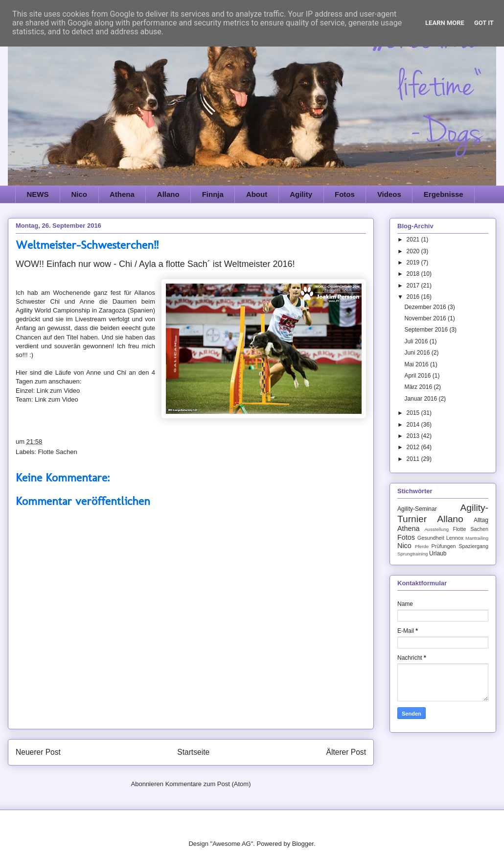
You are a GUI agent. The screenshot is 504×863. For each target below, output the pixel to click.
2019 (414, 263)
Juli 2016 (417, 341)
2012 (414, 447)
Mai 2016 (417, 364)
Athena (122, 194)
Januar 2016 (421, 399)
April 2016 (418, 376)
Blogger (303, 844)
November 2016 (426, 318)
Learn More (445, 23)
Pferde (422, 546)
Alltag (481, 520)
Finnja (213, 194)
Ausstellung (436, 529)
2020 (414, 251)
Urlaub (438, 553)
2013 (414, 436)
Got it (484, 23)
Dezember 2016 (426, 307)
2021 (414, 240)
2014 (414, 425)
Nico (80, 194)
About (257, 194)
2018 (414, 274)
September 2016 (427, 330)
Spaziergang (473, 546)
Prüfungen (444, 546)
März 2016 (419, 387)
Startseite (193, 752)
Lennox (455, 538)
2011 (414, 459)
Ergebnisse (444, 194)
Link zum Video (58, 391)
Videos (389, 194)
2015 (414, 413)
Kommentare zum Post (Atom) (208, 784)
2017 (414, 286)
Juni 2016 (418, 353)
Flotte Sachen (58, 452)
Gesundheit (431, 538)
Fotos (345, 194)
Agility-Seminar (417, 509)
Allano (168, 194)
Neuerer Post (38, 752)
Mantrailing (477, 538)
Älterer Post (346, 752)
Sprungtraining (412, 554)
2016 (414, 297)
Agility (301, 194)
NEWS (38, 194)
